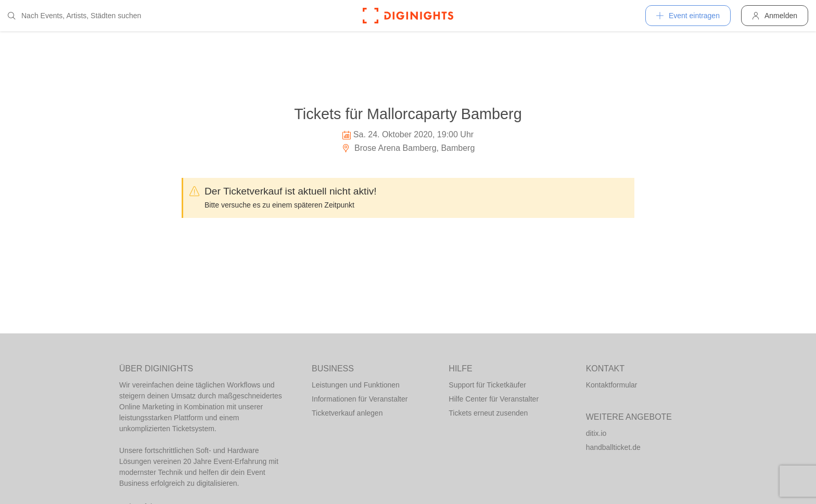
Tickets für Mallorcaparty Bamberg (408, 114)
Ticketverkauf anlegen (347, 413)
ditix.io (596, 433)
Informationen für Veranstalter (360, 399)
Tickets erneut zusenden (488, 413)
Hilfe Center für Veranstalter (494, 399)
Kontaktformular (612, 385)
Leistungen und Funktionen (356, 385)
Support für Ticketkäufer (487, 385)
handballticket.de (613, 447)
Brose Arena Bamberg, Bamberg (408, 148)
